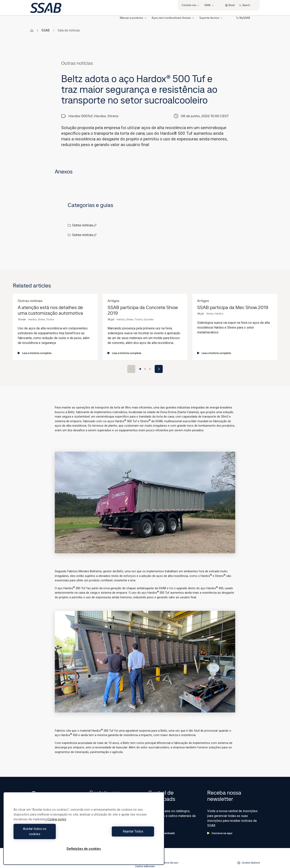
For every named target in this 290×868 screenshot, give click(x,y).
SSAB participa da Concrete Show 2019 (143, 310)
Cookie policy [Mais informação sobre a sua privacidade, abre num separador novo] (57, 825)
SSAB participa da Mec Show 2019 (233, 308)
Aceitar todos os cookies (48, 834)
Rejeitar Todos (120, 834)
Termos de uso (169, 850)
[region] (84, 831)
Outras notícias (84, 225)
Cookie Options (249, 850)
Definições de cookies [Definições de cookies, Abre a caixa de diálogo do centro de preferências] (84, 849)
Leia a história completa (35, 353)
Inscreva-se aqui (220, 820)
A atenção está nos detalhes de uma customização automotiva (50, 310)
